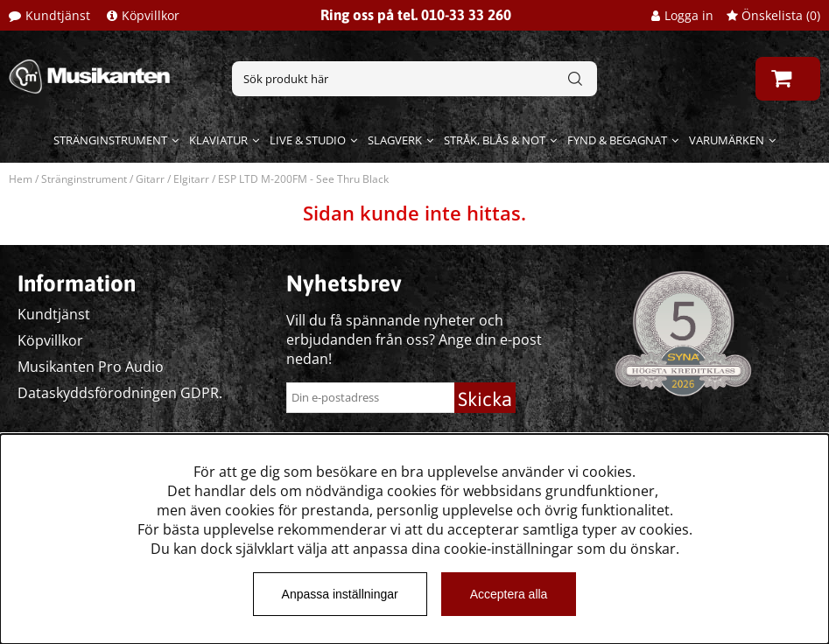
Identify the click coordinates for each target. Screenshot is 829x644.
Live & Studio (308, 140)
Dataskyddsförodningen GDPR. (120, 393)
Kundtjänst (58, 15)
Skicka (485, 399)
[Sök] (414, 79)
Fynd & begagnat (617, 140)
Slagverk (395, 140)
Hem (21, 179)
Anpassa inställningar (340, 594)
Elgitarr (191, 179)
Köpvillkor (151, 15)
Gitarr (150, 179)
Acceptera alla (509, 594)
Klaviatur (218, 140)
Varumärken (727, 140)
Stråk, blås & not (495, 140)
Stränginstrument (110, 140)
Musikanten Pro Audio (91, 367)
